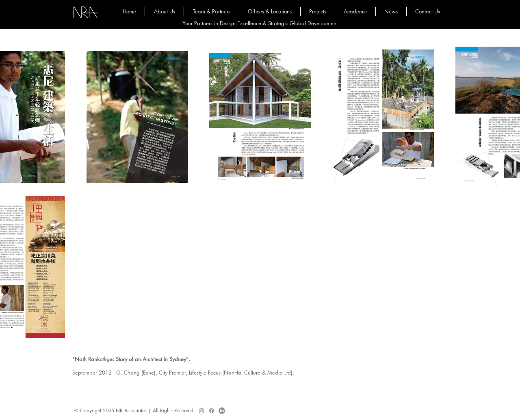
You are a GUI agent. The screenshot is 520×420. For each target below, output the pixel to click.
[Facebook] (212, 411)
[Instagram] (201, 411)
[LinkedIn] (222, 411)
